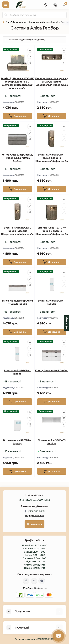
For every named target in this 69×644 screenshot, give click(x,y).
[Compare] (30, 63)
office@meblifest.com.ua (34, 588)
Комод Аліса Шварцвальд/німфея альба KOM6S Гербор (17, 158)
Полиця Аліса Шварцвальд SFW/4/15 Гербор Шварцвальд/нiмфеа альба (52, 82)
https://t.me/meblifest (42, 581)
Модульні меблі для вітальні (44, 22)
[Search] (6, 15)
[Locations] (46, 5)
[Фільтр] (66, 323)
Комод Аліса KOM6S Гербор (52, 371)
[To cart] (17, 116)
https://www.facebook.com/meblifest (26, 581)
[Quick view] (30, 50)
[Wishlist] (30, 56)
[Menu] (6, 5)
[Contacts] (55, 5)
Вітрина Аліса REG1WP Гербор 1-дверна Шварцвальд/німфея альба (52, 158)
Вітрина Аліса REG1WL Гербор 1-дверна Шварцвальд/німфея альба (17, 231)
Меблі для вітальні (17, 22)
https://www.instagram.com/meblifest (34, 581)
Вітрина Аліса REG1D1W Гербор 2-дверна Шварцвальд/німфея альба (52, 231)
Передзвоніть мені (34, 515)
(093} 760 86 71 (36, 511)
